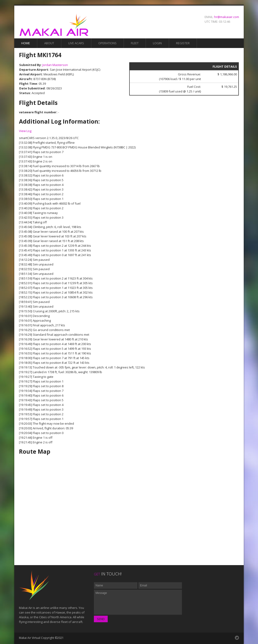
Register (183, 43)
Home (26, 43)
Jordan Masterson (55, 65)
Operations (107, 43)
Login (157, 43)
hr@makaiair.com (227, 17)
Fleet (135, 43)
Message (138, 602)
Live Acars (76, 43)
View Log (25, 131)
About (49, 43)
